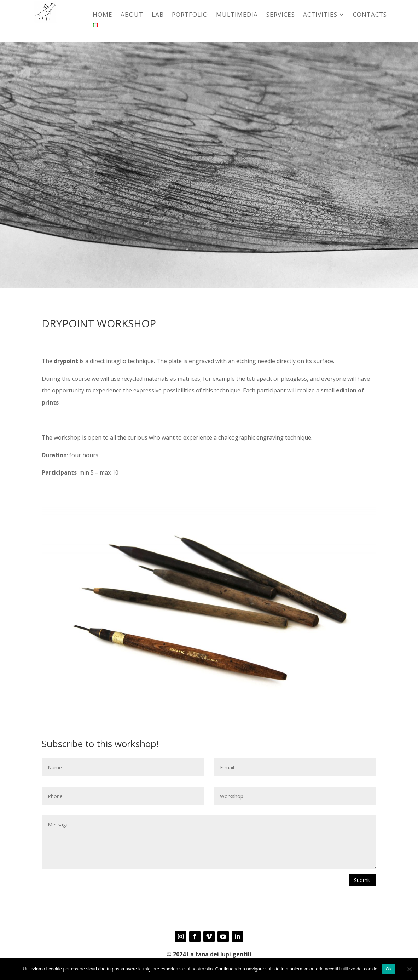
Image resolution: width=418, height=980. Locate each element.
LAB (158, 15)
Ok (389, 969)
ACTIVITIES (320, 15)
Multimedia (237, 15)
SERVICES (281, 15)
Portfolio (190, 15)
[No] (409, 969)
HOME (103, 15)
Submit (361, 881)
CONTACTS (370, 15)
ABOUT (132, 15)
